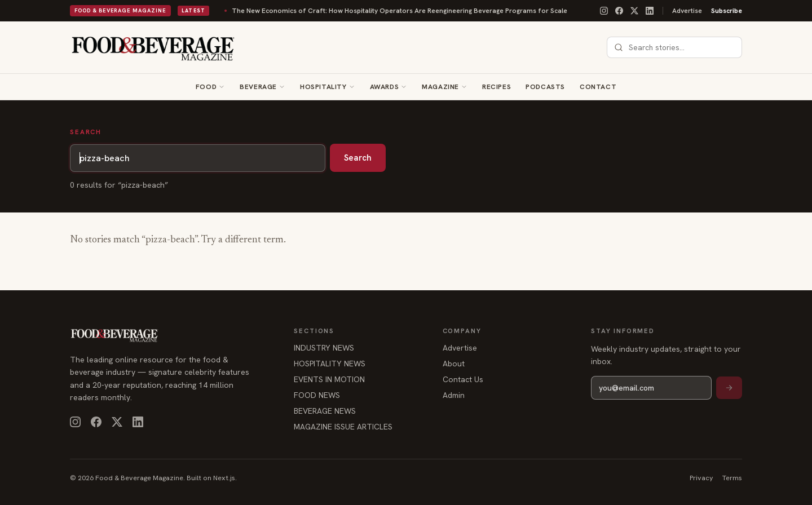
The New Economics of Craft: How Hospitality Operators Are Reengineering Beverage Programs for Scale (364, 11)
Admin (454, 395)
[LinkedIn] (650, 11)
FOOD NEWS (317, 395)
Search (358, 158)
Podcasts (545, 87)
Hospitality (323, 87)
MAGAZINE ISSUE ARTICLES (343, 427)
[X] (634, 11)
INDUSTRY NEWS (324, 348)
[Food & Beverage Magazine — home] (153, 47)
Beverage (258, 87)
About (454, 364)
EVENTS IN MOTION (329, 379)
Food (206, 87)
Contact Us (463, 379)
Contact (598, 87)
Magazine (440, 87)
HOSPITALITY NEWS (330, 364)
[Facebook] (619, 11)
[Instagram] (604, 11)
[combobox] (681, 47)
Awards (385, 87)
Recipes (497, 87)
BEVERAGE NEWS (325, 411)
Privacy (701, 478)
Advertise (687, 11)
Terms (732, 478)
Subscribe (727, 11)
